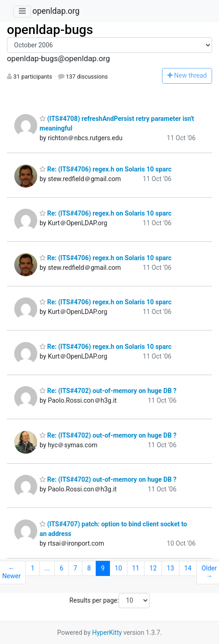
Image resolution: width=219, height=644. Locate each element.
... (47, 568)
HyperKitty (107, 633)
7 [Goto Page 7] (75, 568)
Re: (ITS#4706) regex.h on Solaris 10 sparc (106, 169)
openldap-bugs (50, 30)
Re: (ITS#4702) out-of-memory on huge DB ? (108, 391)
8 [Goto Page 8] (89, 568)
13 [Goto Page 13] (171, 568)
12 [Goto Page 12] (153, 568)
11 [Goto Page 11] (136, 568)
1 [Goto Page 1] (33, 568)
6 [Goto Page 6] (62, 568)
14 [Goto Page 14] (188, 568)
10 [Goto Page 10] (118, 568)
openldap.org (56, 11)
